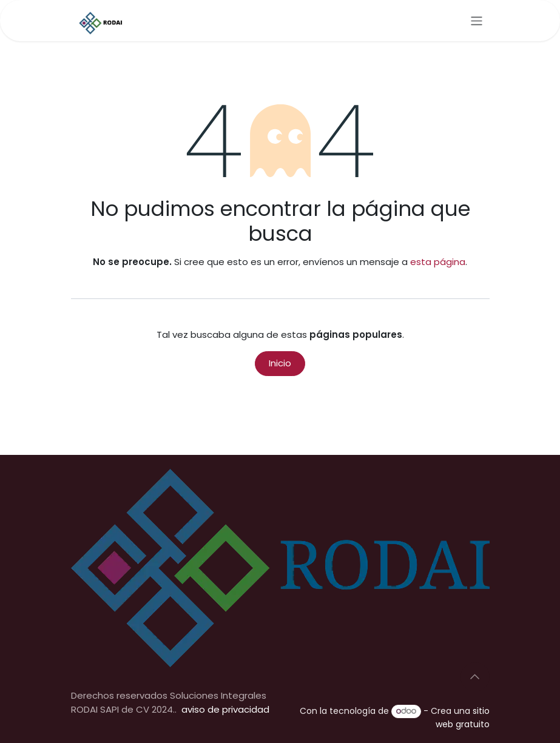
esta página (438, 262)
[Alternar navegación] (477, 20)
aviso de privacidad (225, 709)
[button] (475, 677)
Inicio (280, 363)
